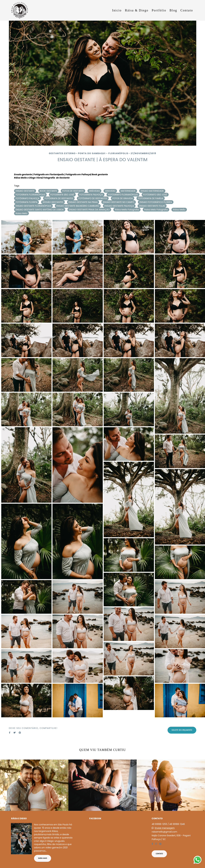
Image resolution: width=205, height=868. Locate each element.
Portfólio (159, 10)
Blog (173, 10)
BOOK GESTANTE (48, 191)
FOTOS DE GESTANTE (73, 191)
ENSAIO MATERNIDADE (152, 191)
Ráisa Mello (179, 210)
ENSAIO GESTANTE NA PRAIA (83, 202)
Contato (187, 10)
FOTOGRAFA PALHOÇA (91, 195)
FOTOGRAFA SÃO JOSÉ (62, 195)
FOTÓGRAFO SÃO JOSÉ (155, 195)
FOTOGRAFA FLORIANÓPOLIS (30, 195)
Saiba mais (43, 858)
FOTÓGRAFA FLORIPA (26, 202)
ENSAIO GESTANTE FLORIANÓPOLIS (33, 206)
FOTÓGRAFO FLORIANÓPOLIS (123, 195)
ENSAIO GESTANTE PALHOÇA (119, 206)
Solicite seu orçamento (182, 730)
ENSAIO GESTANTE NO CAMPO (119, 202)
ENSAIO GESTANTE (25, 191)
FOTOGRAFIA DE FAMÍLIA (151, 198)
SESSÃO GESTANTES (53, 202)
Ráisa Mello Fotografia (127, 210)
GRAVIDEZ (110, 191)
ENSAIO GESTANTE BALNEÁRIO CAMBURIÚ (78, 206)
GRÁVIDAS (94, 191)
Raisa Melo (21, 213)
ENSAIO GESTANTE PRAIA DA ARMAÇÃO (89, 210)
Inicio (117, 10)
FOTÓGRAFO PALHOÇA (27, 198)
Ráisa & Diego (137, 10)
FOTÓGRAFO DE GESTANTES (93, 198)
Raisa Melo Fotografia (156, 210)
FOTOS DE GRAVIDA (123, 198)
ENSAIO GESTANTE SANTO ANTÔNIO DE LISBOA (40, 210)
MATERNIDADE (128, 191)
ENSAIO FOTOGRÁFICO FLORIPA (156, 202)
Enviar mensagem (165, 828)
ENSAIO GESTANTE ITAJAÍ (152, 206)
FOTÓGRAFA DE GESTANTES (59, 198)
